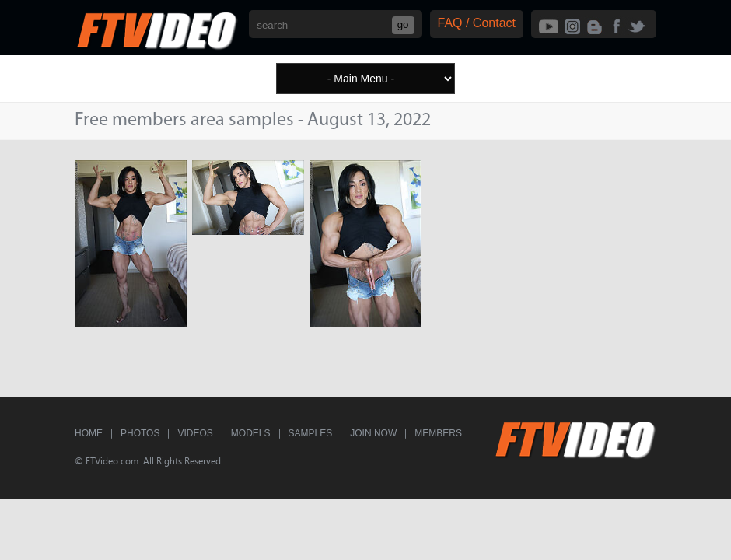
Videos (195, 433)
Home (89, 433)
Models (251, 433)
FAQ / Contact (477, 23)
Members (438, 433)
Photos (140, 433)
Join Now (373, 433)
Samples (311, 433)
